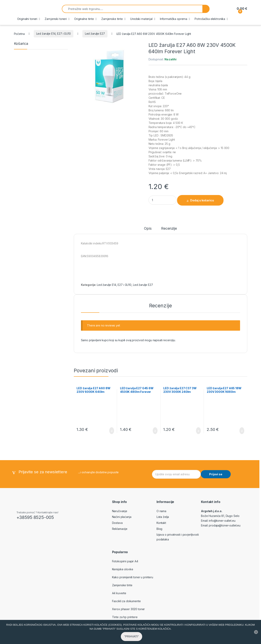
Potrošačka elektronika (210, 19)
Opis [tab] (148, 229)
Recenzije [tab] (169, 229)
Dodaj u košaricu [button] (112, 431)
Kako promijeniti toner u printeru (133, 577)
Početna (19, 34)
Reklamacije (120, 529)
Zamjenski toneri (56, 19)
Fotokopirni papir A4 (125, 561)
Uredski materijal (141, 19)
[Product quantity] (163, 200)
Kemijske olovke (123, 569)
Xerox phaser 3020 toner (129, 609)
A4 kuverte (119, 593)
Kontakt (161, 523)
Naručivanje (120, 511)
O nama (161, 511)
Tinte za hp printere (125, 617)
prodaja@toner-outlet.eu (225, 525)
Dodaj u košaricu (202, 200)
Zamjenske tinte (112, 19)
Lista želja (163, 517)
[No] (256, 635)
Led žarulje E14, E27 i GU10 (54, 34)
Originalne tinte (84, 19)
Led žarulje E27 (95, 34)
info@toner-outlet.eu (222, 521)
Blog (159, 529)
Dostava (117, 523)
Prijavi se (216, 474)
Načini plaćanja (122, 517)
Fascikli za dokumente (126, 601)
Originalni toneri (27, 19)
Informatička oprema (174, 19)
